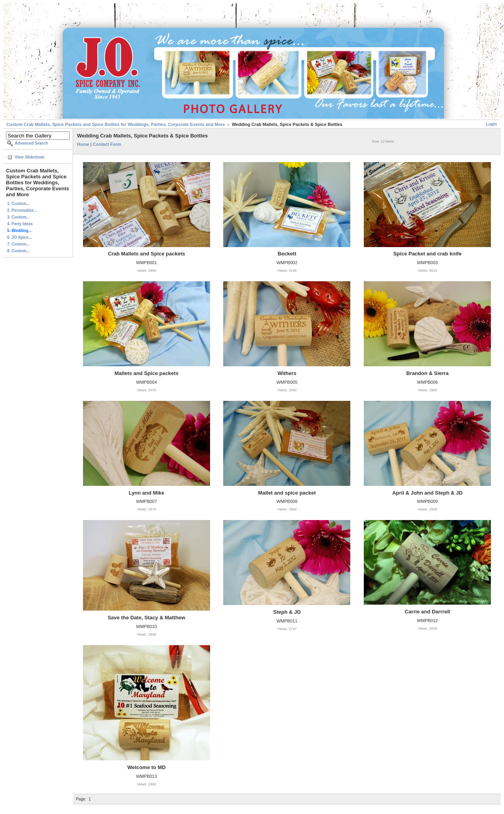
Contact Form (107, 144)
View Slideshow (30, 157)
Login (491, 124)
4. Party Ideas (20, 224)
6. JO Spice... (19, 237)
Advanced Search (31, 143)
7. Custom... (18, 244)
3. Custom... (18, 217)
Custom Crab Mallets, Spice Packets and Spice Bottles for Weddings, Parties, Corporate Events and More (116, 124)
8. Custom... (18, 251)
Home (83, 144)
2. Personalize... (22, 210)
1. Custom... (18, 204)
